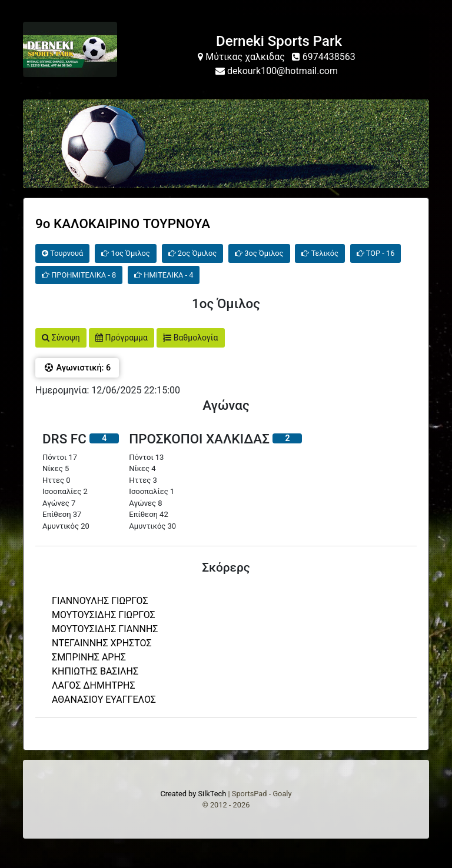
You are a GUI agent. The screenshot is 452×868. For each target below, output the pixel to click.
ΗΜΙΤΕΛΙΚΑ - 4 (164, 275)
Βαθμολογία (190, 338)
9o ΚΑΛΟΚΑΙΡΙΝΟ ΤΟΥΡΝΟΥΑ (123, 223)
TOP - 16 (376, 253)
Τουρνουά (62, 253)
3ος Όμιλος (259, 253)
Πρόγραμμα (122, 338)
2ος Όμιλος (192, 253)
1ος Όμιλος (125, 253)
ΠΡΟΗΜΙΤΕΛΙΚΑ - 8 (79, 275)
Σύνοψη (61, 338)
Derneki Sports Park (279, 41)
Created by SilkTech (193, 794)
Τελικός (320, 253)
